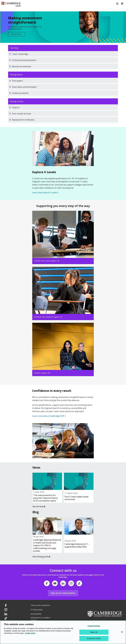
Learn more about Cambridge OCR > (49, 416)
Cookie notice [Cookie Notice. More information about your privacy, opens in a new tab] (30, 633)
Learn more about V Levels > (45, 193)
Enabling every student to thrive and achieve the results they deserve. (25, 28)
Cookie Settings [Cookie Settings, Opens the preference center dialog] (94, 626)
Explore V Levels (44, 172)
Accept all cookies (94, 638)
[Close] (122, 632)
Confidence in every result (52, 391)
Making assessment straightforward (25, 20)
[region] (63, 632)
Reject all (94, 632)
